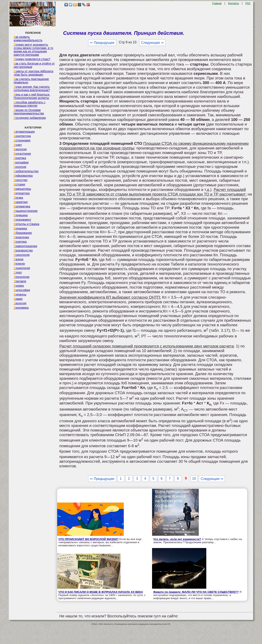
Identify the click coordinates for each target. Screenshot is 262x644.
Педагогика (21, 237)
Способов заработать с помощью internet (29, 104)
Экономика (21, 308)
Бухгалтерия (22, 154)
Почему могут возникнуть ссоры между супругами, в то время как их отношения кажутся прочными (33, 50)
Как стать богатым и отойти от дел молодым (34, 65)
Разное (19, 259)
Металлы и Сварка (26, 224)
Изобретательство (26, 171)
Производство (23, 250)
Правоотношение (25, 246)
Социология (22, 268)
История (19, 184)
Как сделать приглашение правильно (31, 81)
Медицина (21, 215)
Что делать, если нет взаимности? (177, 539)
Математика (22, 206)
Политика (20, 242)
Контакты (234, 3)
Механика (20, 228)
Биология (20, 149)
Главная (217, 3)
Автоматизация (24, 132)
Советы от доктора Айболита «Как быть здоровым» (33, 73)
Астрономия (22, 140)
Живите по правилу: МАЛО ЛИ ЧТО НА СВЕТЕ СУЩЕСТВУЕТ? (196, 592)
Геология (20, 167)
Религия (19, 264)
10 (194, 479)
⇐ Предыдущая (102, 43)
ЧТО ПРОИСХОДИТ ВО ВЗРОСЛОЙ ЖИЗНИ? (88, 539)
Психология (22, 255)
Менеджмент (22, 220)
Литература (22, 193)
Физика (19, 286)
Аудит (18, 145)
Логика (18, 198)
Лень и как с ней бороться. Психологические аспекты (32, 96)
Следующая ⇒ (152, 43)
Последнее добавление (30, 118)
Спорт (18, 272)
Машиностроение (26, 211)
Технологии (21, 277)
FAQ (248, 3)
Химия (18, 299)
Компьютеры (22, 189)
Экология (20, 303)
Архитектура (22, 136)
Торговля (20, 281)
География (21, 162)
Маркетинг (21, 202)
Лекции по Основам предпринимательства (29, 112)
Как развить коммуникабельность (28, 39)
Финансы (20, 294)
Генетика (20, 158)
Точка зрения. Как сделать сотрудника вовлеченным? (32, 88)
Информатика (23, 176)
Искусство (21, 180)
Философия (22, 290)
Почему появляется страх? (32, 59)
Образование (23, 233)
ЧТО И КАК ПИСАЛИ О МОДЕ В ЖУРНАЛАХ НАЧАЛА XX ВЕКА (101, 592)
